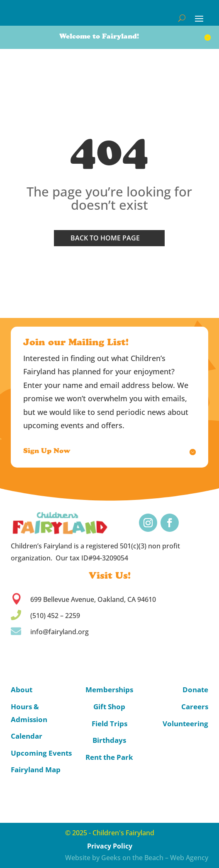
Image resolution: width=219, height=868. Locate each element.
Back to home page (105, 238)
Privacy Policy (110, 846)
